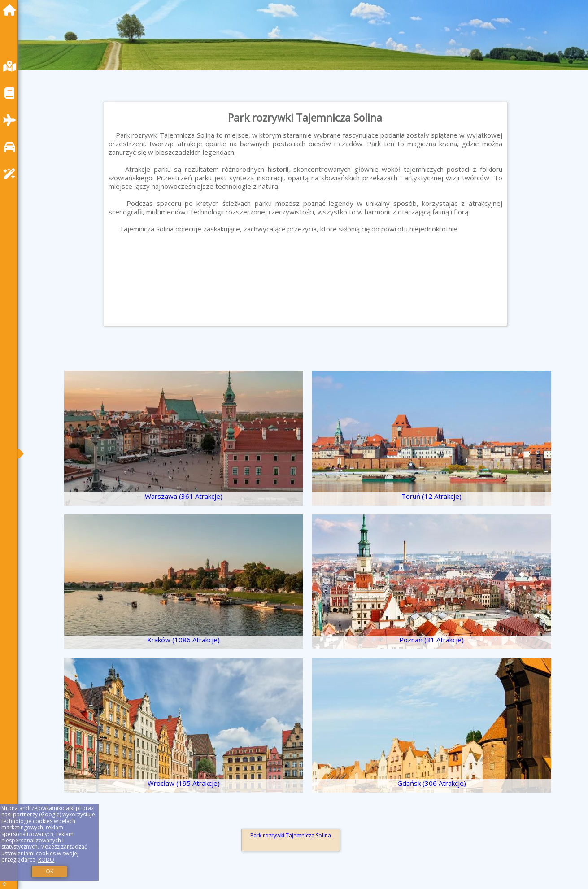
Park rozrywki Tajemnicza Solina (291, 835)
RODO (46, 860)
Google (50, 814)
